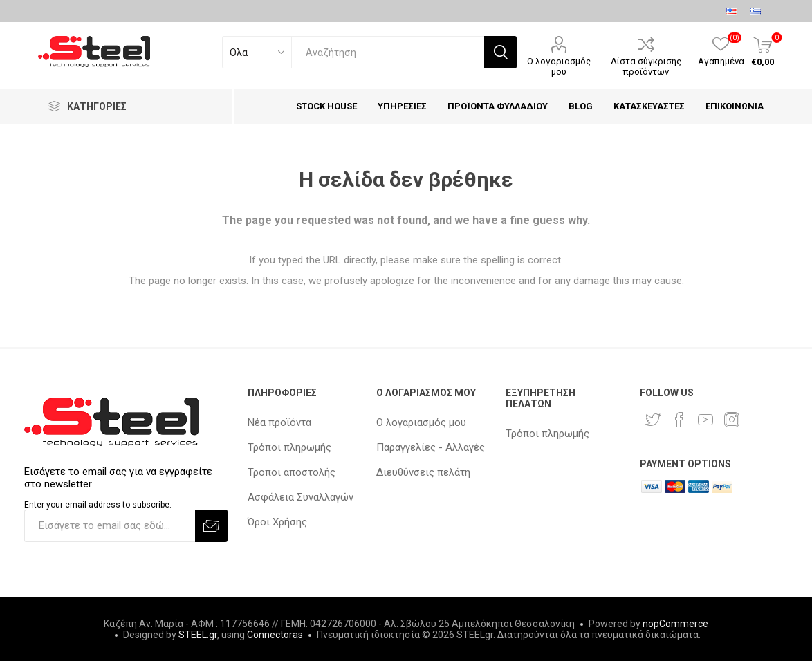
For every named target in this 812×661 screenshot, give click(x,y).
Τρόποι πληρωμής (289, 447)
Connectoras (275, 635)
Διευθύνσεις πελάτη (423, 472)
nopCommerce (675, 624)
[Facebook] (679, 420)
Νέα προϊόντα (279, 422)
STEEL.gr (198, 635)
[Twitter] (653, 420)
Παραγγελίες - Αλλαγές (431, 447)
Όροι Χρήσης (277, 522)
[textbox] (388, 52)
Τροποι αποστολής (292, 472)
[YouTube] (705, 420)
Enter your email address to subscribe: (98, 505)
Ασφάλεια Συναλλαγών (301, 497)
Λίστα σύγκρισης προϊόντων (646, 66)
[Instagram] (732, 420)
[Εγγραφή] (110, 526)
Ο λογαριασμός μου (559, 66)
